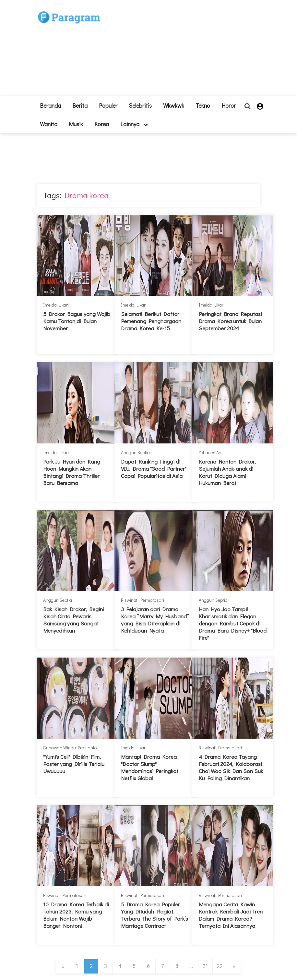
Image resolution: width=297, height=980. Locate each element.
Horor (229, 105)
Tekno (203, 105)
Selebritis (140, 105)
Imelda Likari (56, 305)
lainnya (134, 124)
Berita (80, 105)
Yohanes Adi (211, 452)
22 (220, 966)
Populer (108, 105)
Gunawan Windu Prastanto (70, 748)
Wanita (49, 124)
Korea (102, 124)
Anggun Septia (135, 452)
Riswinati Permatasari (143, 600)
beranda (50, 105)
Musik (76, 124)
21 (206, 966)
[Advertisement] (178, 51)
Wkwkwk (174, 105)
